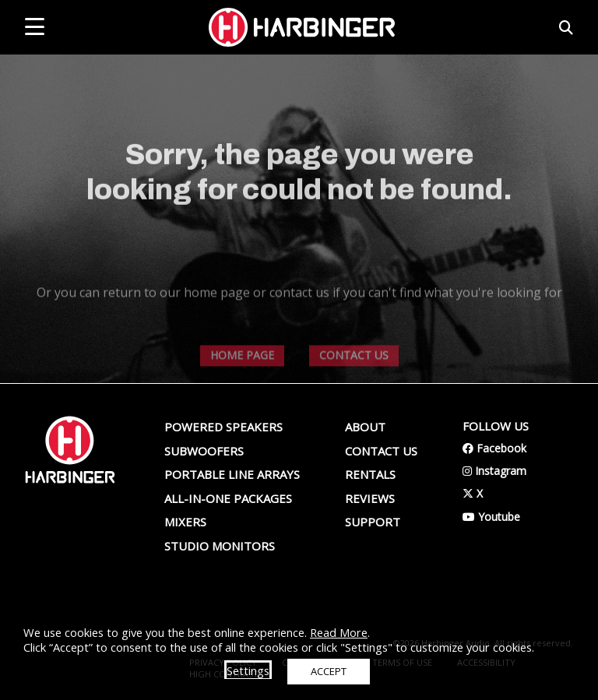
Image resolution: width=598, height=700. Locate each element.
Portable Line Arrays (232, 474)
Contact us (381, 451)
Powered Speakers (223, 427)
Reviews (370, 498)
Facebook (494, 448)
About (365, 427)
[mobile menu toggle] (35, 26)
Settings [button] (248, 670)
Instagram (494, 471)
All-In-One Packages (228, 498)
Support (373, 522)
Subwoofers (204, 451)
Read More (339, 632)
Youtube (491, 517)
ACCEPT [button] (329, 671)
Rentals (370, 474)
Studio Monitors (220, 546)
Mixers (185, 522)
